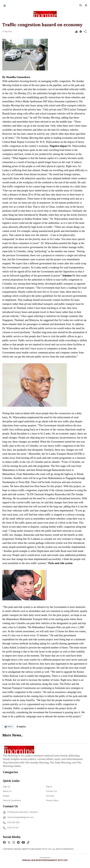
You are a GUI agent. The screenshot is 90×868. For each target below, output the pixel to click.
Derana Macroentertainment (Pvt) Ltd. (45, 860)
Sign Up (6, 786)
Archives (50, 796)
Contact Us (51, 791)
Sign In (49, 786)
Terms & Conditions (12, 800)
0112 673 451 (11, 828)
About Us (7, 791)
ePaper (6, 796)
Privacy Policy (52, 800)
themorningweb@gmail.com (18, 818)
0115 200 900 (11, 823)
